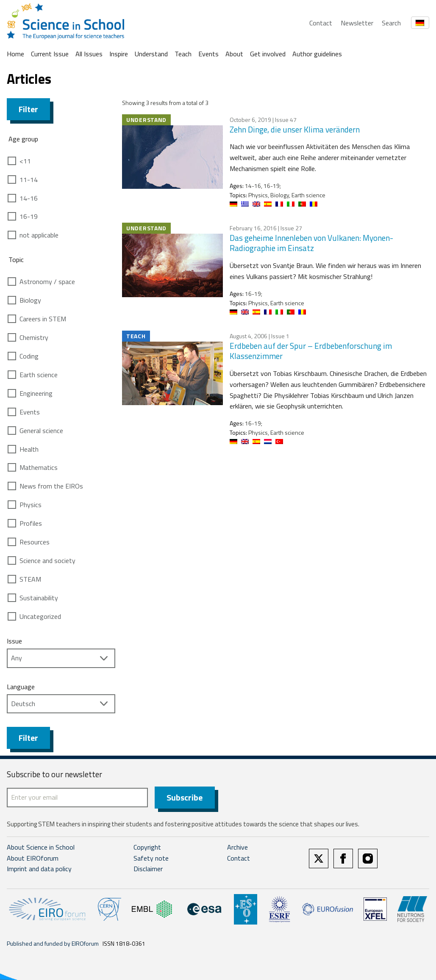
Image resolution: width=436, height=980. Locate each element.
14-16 (29, 198)
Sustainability (39, 598)
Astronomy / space (47, 282)
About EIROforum (33, 858)
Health (29, 449)
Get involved (268, 54)
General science (41, 431)
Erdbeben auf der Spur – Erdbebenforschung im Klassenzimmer (311, 351)
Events (208, 54)
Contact (321, 23)
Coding (29, 356)
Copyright (147, 847)
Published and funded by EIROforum (53, 943)
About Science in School (41, 847)
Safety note (151, 858)
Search (391, 23)
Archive (237, 847)
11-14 (29, 179)
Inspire (119, 54)
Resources (35, 542)
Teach (183, 54)
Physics (31, 505)
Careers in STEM (43, 319)
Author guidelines (317, 54)
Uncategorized (40, 616)
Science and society (47, 560)
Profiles (31, 523)
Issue (14, 641)
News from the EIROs (51, 486)
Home (15, 54)
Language (21, 687)
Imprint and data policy (39, 869)
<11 (25, 161)
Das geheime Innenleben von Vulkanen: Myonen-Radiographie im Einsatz (311, 243)
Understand (151, 54)
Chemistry (34, 337)
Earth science (39, 375)
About (234, 54)
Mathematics (39, 467)
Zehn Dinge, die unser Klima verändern (295, 129)
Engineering (36, 393)
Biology (30, 300)
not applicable (39, 235)
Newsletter (357, 23)
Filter (28, 109)
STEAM (30, 579)
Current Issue (50, 54)
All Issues (89, 54)
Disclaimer (148, 869)
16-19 (29, 216)
